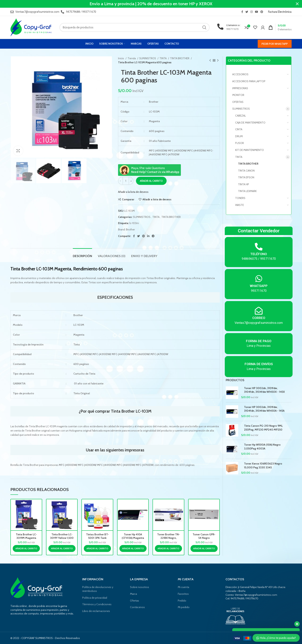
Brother (130, 229)
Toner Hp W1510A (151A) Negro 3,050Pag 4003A (262, 447)
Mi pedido (184, 607)
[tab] (82, 254)
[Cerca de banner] (297, 4)
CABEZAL (241, 116)
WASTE (240, 205)
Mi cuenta (183, 587)
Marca (133, 594)
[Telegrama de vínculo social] (153, 236)
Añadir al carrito (151, 181)
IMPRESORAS (240, 88)
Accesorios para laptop (249, 81)
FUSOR (240, 143)
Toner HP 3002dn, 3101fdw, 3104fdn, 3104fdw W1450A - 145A (264, 409)
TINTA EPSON (246, 177)
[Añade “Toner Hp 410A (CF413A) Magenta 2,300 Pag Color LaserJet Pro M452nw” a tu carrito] (133, 548)
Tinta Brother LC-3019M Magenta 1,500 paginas (26, 538)
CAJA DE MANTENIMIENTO (250, 123)
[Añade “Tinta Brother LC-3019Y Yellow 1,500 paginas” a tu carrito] (62, 548)
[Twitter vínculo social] (247, 12)
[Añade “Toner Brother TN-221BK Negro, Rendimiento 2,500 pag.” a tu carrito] (168, 548)
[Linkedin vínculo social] (148, 236)
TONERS (240, 198)
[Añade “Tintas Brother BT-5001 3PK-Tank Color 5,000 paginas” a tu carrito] (97, 548)
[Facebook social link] (242, 12)
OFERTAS (238, 102)
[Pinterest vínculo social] (262, 12)
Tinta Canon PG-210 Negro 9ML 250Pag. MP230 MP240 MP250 (263, 428)
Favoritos (183, 594)
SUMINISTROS (148, 58)
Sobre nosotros (140, 587)
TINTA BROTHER (180, 58)
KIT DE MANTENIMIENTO (250, 150)
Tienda (132, 58)
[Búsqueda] (135, 27)
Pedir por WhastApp (275, 44)
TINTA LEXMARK (247, 191)
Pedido (182, 601)
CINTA (239, 129)
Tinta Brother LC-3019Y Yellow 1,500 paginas (62, 538)
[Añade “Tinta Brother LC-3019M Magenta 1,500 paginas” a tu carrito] (26, 548)
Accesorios (240, 74)
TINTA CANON (246, 171)
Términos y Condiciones (97, 604)
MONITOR (238, 95)
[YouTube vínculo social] (257, 12)
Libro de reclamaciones (96, 611)
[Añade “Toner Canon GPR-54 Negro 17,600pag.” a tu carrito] (204, 548)
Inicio (121, 58)
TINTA (163, 58)
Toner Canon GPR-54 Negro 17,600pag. (204, 538)
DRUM (239, 136)
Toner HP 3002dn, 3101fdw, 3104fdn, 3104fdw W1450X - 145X (264, 390)
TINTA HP (244, 184)
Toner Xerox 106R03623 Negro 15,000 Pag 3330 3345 (263, 465)
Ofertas (135, 601)
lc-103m (134, 223)
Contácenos (137, 607)
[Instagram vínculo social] (252, 12)
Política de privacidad (95, 598)
